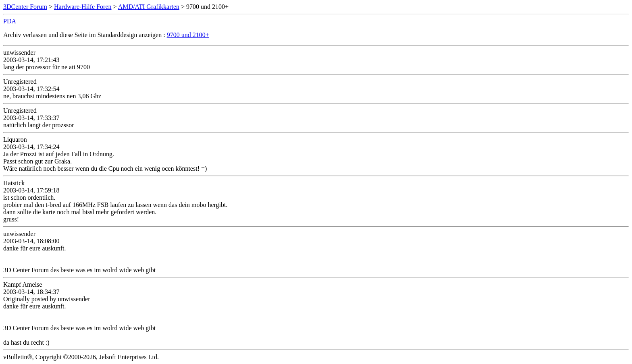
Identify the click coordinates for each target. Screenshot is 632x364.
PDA (10, 21)
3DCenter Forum (25, 7)
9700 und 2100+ (188, 35)
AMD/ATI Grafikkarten (149, 7)
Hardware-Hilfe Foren (83, 7)
